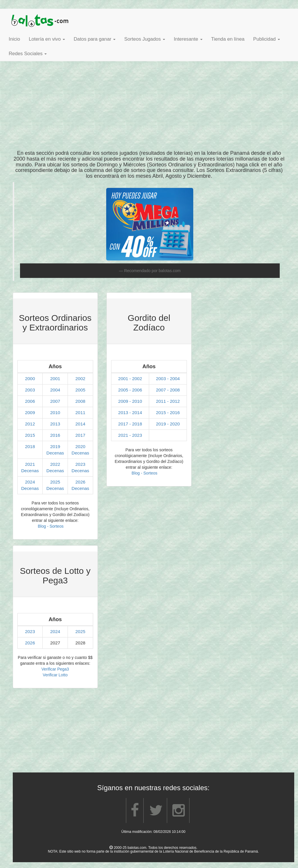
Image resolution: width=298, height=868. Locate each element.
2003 (30, 390)
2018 (30, 446)
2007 (55, 401)
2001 (55, 379)
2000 (30, 379)
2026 (80, 482)
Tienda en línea (228, 39)
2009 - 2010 (130, 401)
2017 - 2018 (130, 424)
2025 (55, 482)
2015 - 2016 (168, 413)
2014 (80, 424)
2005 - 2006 (130, 390)
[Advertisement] (149, 98)
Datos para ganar (95, 39)
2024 (30, 482)
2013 (55, 424)
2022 (55, 464)
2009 (30, 413)
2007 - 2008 (168, 390)
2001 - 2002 (130, 379)
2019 (55, 446)
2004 (55, 390)
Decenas (55, 453)
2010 (55, 413)
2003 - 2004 (168, 379)
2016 (55, 435)
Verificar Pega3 (55, 669)
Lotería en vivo (47, 39)
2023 (80, 464)
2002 (80, 379)
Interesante (188, 39)
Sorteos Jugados (145, 39)
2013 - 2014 (130, 413)
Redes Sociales (28, 54)
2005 (80, 390)
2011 (80, 413)
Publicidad (267, 39)
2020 (80, 446)
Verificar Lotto (55, 675)
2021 (30, 464)
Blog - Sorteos (51, 526)
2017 (80, 435)
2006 (30, 401)
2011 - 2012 (168, 401)
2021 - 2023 (130, 435)
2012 (30, 424)
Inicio (14, 39)
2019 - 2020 (168, 424)
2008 (80, 401)
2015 (30, 435)
